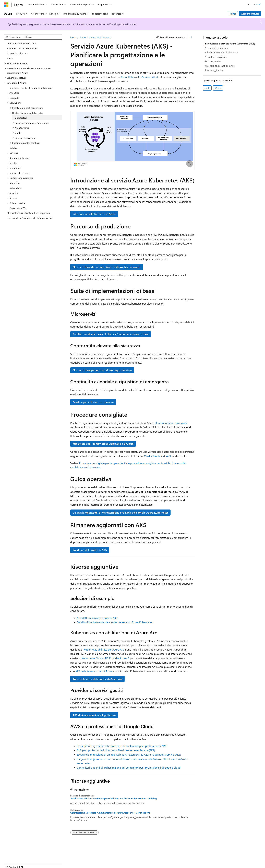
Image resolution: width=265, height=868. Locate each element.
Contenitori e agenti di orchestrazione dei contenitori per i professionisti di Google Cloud (129, 767)
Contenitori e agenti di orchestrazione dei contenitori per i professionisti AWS (122, 746)
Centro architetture (99, 37)
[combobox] (33, 37)
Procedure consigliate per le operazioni (102, 463)
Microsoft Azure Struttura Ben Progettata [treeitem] (28, 213)
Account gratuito (250, 14)
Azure (83, 37)
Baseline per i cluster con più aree (93, 402)
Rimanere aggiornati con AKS (220, 66)
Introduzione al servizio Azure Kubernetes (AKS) (230, 44)
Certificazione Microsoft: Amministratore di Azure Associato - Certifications (110, 813)
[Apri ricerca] (249, 5)
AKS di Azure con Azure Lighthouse (94, 715)
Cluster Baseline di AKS (157, 456)
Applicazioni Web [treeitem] (18, 208)
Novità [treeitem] (10, 58)
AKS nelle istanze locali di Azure (94, 671)
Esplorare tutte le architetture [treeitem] (22, 48)
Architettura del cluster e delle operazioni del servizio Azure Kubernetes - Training (113, 798)
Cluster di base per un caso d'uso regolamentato (102, 370)
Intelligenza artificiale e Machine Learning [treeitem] (31, 88)
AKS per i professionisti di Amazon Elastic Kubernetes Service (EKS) (116, 750)
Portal (233, 14)
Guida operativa (213, 61)
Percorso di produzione (216, 48)
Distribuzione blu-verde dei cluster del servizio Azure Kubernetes (115, 622)
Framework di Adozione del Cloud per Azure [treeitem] (29, 218)
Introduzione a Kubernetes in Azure (94, 214)
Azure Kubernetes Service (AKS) (139, 77)
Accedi (257, 4)
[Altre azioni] (192, 37)
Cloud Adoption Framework (171, 423)
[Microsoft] (6, 5)
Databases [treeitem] (15, 148)
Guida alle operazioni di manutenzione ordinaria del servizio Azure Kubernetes (120, 512)
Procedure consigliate (216, 57)
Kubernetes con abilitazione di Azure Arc (97, 679)
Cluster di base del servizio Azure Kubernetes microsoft (107, 267)
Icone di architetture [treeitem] (17, 53)
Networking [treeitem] (15, 188)
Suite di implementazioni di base (221, 52)
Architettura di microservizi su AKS (97, 618)
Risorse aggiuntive (214, 70)
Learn (73, 37)
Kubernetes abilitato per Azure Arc (104, 649)
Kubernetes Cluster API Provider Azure (104, 658)
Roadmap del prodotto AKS (90, 550)
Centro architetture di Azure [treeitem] (21, 43)
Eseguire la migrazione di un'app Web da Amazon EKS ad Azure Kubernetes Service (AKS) (129, 754)
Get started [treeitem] (21, 118)
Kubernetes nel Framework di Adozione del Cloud (103, 444)
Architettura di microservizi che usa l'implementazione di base (111, 334)
